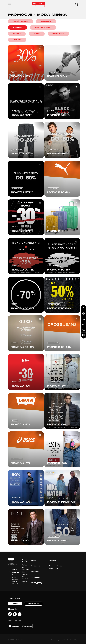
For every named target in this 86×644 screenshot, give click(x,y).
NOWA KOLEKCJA (57, 76)
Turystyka (53, 560)
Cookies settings (72, 640)
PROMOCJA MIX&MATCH (61, 502)
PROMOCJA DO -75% (22, 270)
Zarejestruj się (34, 604)
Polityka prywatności (58, 640)
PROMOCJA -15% (57, 231)
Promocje (35, 572)
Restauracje (36, 566)
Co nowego (35, 577)
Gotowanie (17, 34)
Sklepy (34, 560)
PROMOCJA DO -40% (23, 347)
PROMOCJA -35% (57, 115)
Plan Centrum (25, 578)
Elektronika (17, 40)
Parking (25, 565)
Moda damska (46, 21)
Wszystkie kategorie (21, 21)
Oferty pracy (37, 583)
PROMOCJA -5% (20, 541)
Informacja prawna (43, 640)
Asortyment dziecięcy (43, 27)
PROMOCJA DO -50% (59, 309)
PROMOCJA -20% (21, 115)
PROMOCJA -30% (21, 76)
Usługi (24, 584)
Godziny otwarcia (25, 573)
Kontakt (25, 581)
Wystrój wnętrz (58, 34)
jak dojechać (25, 569)
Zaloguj (15, 604)
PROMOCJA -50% (57, 154)
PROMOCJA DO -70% (59, 193)
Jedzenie (37, 34)
